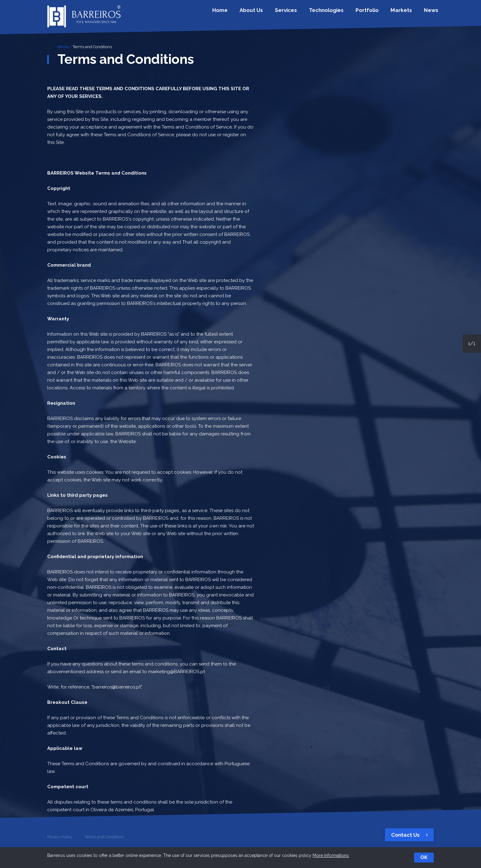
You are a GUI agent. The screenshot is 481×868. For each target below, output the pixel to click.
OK (424, 857)
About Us (273, 13)
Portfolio (375, 13)
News (430, 13)
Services (303, 13)
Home (246, 13)
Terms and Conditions (92, 47)
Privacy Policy (60, 837)
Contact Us (411, 835)
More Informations (331, 855)
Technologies (339, 13)
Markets (404, 13)
